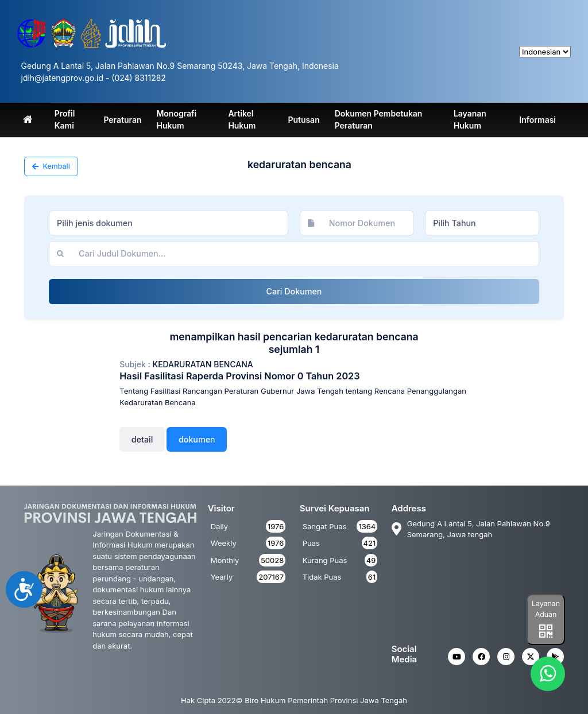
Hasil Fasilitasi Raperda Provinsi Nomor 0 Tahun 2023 (239, 376)
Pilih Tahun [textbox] (454, 223)
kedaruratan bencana (203, 364)
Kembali (51, 166)
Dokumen (197, 439)
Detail (142, 439)
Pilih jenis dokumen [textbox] (95, 223)
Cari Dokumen (294, 291)
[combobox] (169, 223)
